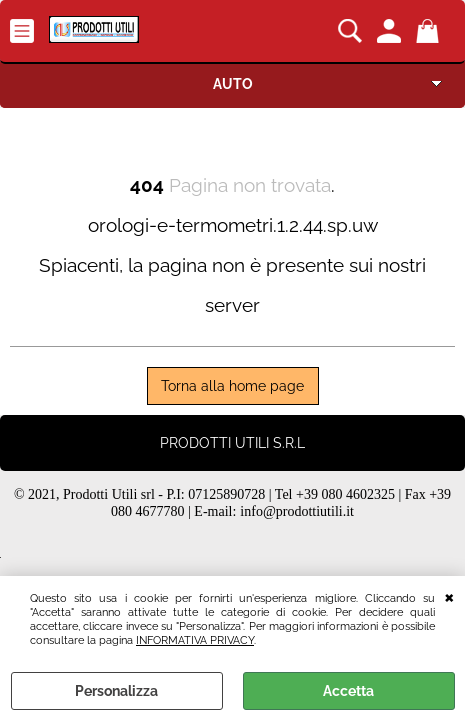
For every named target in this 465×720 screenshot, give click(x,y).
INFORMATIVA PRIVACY (195, 640)
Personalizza (116, 691)
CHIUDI (449, 596)
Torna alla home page (232, 386)
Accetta (348, 691)
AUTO (233, 84)
